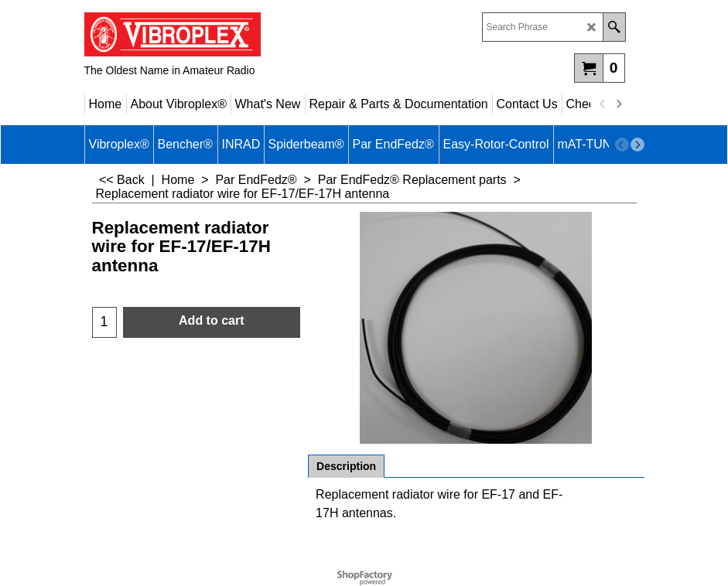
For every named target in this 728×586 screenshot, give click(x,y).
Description (346, 466)
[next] (619, 104)
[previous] (603, 104)
